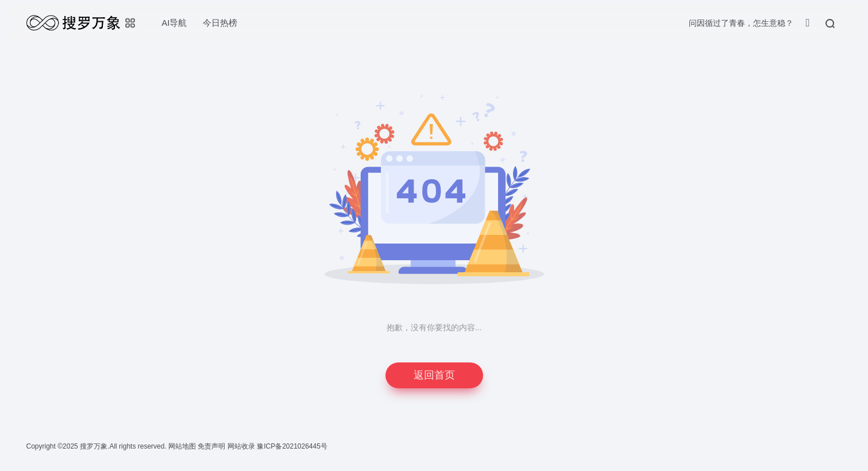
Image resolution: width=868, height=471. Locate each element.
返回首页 (434, 375)
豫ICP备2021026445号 (292, 446)
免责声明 (212, 446)
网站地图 (183, 446)
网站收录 (242, 446)
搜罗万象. (94, 446)
